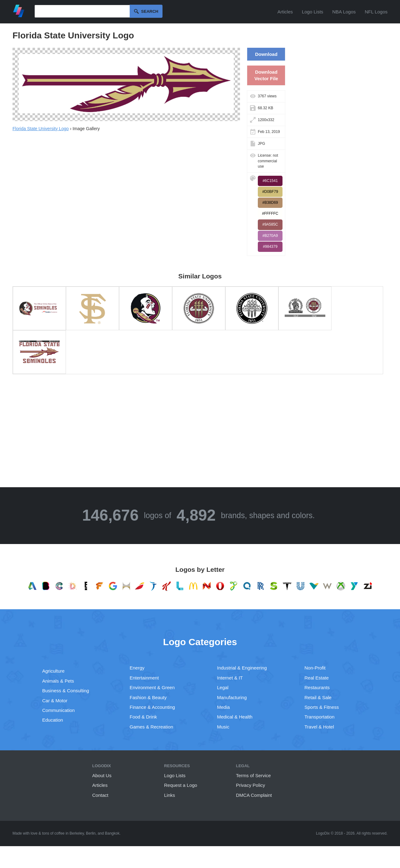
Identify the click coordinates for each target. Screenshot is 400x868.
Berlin (91, 833)
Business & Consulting (66, 691)
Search (150, 11)
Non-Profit (315, 668)
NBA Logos (344, 12)
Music (223, 727)
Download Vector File (266, 75)
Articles (285, 12)
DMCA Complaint (254, 795)
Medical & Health (235, 717)
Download (266, 54)
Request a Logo (181, 785)
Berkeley (77, 833)
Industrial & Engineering (242, 668)
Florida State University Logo (41, 129)
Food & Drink (143, 717)
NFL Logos (376, 12)
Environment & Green (152, 687)
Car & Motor (55, 701)
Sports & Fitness (322, 707)
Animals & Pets (58, 681)
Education (53, 720)
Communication (58, 710)
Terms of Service (253, 775)
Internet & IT (230, 678)
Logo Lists (312, 12)
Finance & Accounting (152, 707)
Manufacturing (232, 697)
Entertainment (144, 678)
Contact (100, 795)
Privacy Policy (250, 785)
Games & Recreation (151, 727)
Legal (223, 687)
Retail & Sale (318, 697)
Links (170, 795)
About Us (102, 775)
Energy (137, 668)
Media (224, 707)
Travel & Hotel (319, 727)
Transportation (319, 717)
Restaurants (317, 687)
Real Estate (317, 678)
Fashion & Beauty (148, 697)
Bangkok (112, 833)
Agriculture (53, 671)
